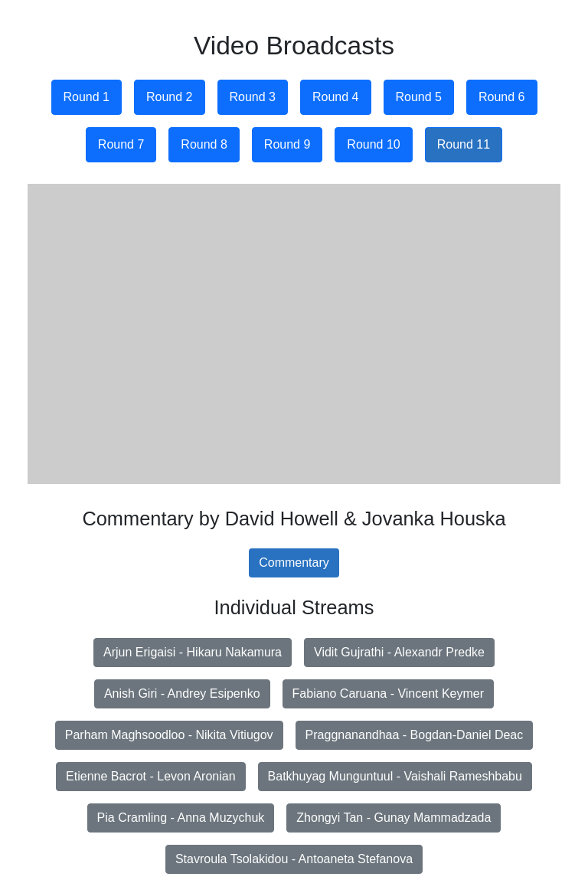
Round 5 (419, 97)
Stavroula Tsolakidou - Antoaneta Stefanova (294, 859)
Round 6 (502, 97)
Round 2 (170, 97)
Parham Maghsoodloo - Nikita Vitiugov (169, 735)
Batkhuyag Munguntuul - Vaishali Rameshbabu (395, 776)
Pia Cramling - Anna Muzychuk (181, 818)
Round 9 (287, 144)
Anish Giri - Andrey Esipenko (182, 694)
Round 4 (336, 97)
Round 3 (253, 97)
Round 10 (373, 144)
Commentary (294, 563)
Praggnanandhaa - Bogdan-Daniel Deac (415, 735)
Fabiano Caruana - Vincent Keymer (389, 694)
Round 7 (121, 144)
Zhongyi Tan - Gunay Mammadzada (394, 818)
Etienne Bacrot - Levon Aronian (150, 776)
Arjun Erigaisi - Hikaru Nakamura (193, 652)
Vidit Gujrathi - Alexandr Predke (399, 652)
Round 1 (87, 97)
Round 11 (464, 144)
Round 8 (204, 144)
